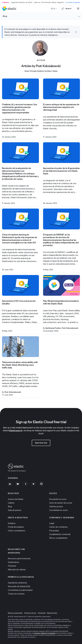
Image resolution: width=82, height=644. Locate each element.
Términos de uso (30, 613)
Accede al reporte (73, 2)
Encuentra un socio (58, 499)
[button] (76, 32)
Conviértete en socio (58, 510)
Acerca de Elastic (16, 499)
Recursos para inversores (19, 558)
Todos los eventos (16, 594)
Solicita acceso (56, 506)
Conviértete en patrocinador (20, 590)
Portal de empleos (16, 527)
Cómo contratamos (16, 531)
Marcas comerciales (15, 613)
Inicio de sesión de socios (61, 503)
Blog (10, 506)
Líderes (11, 503)
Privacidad (54, 531)
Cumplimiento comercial (60, 534)
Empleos (12, 523)
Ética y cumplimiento (58, 538)
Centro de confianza (58, 527)
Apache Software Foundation (45, 633)
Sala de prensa (14, 510)
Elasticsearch (16, 431)
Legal (52, 523)
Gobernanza (13, 562)
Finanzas (12, 566)
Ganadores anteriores (17, 583)
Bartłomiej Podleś (53, 328)
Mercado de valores (17, 569)
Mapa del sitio (52, 613)
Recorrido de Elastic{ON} (19, 586)
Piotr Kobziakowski (70, 328)
